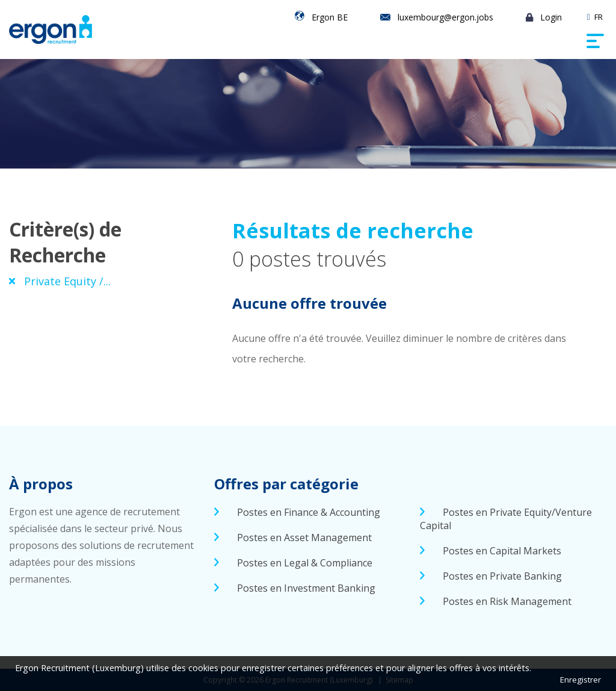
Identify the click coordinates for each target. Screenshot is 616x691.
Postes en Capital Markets (502, 551)
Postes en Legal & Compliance (305, 563)
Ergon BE (330, 17)
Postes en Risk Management (507, 601)
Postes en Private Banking (502, 576)
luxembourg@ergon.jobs (445, 17)
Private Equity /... (67, 281)
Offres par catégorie (286, 484)
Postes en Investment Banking (306, 588)
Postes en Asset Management (304, 538)
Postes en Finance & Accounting (309, 512)
